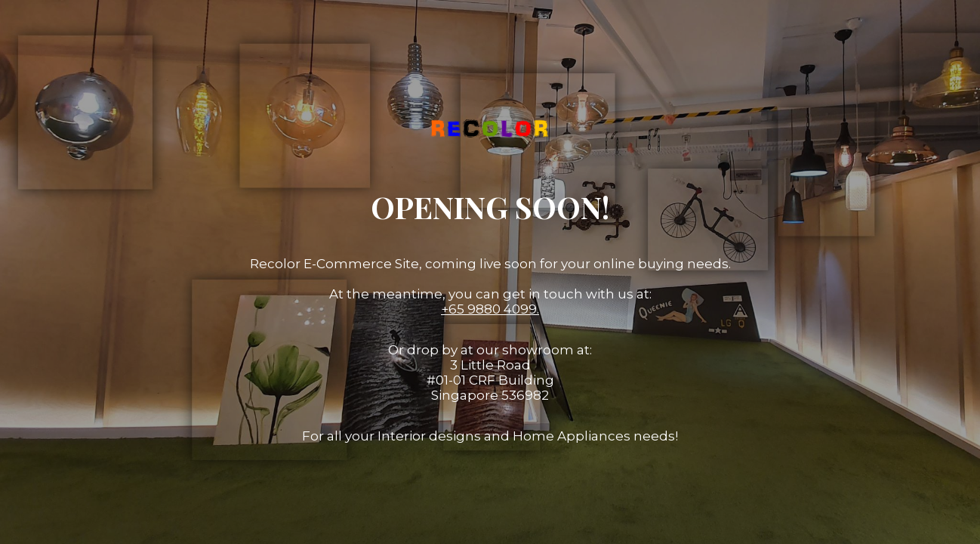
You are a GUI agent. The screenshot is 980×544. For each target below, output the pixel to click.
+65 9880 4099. (490, 309)
